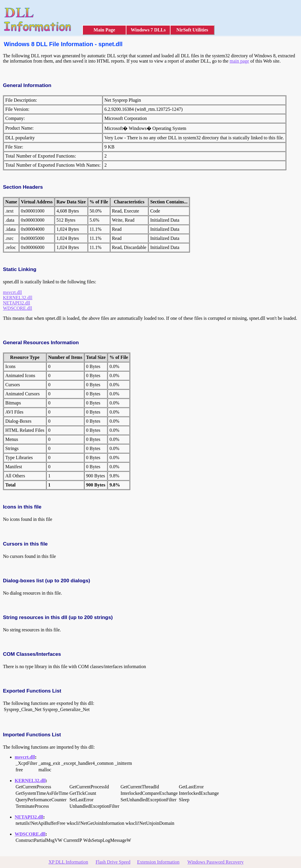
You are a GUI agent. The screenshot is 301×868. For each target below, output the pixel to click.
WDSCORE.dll (17, 308)
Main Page (104, 30)
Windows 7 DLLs (148, 30)
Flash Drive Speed (113, 862)
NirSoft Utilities (192, 30)
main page (239, 61)
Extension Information (158, 862)
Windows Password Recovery (215, 862)
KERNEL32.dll (18, 298)
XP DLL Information (68, 862)
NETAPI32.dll (17, 303)
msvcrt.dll (12, 292)
